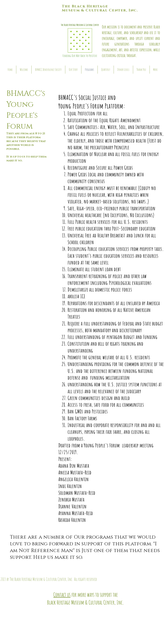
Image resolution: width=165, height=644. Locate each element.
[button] (32, 30)
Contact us (62, 594)
